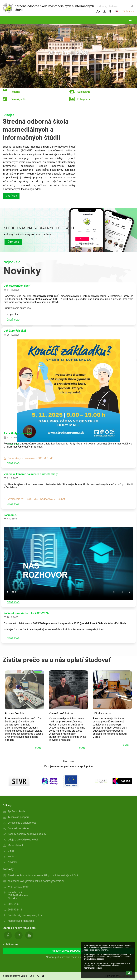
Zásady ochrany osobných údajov (27, 834)
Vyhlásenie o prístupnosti (22, 823)
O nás (11, 851)
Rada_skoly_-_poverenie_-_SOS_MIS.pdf (28, 458)
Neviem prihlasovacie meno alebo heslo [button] (68, 957)
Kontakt (12, 856)
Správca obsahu (17, 811)
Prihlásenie (128, 11)
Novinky (12, 862)
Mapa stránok (16, 845)
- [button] (105, 11)
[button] (117, 11)
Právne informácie (18, 828)
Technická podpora (19, 817)
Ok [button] (129, 973)
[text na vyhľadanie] (115, 6)
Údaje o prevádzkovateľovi (23, 840)
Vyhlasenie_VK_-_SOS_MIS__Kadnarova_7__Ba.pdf (34, 499)
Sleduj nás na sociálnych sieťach (39, 228)
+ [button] (98, 11)
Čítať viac (11, 196)
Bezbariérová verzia (15, 976)
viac (38, 748)
